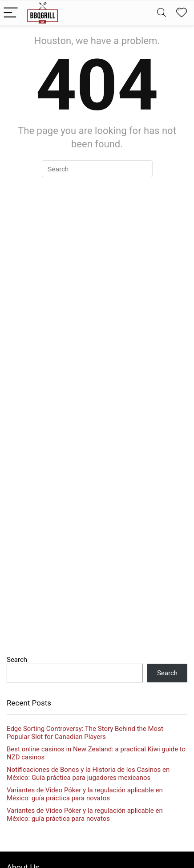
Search (17, 660)
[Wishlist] (182, 13)
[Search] (162, 13)
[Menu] (11, 13)
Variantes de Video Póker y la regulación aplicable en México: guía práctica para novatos (85, 794)
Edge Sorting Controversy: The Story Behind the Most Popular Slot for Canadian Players (85, 733)
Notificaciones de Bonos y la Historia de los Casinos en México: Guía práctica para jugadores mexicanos (88, 774)
